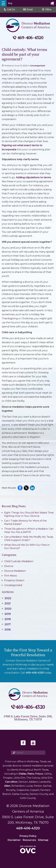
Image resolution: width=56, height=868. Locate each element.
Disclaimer (14, 840)
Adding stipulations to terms (34, 177)
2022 (6, 598)
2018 (6, 619)
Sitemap (43, 840)
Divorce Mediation (15, 571)
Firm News (10, 576)
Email (28, 9)
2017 (6, 624)
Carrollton (11, 782)
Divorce (9, 566)
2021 (6, 603)
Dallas (23, 774)
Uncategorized (37, 66)
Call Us (9, 9)
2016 (6, 630)
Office (47, 9)
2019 (6, 614)
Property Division (14, 580)
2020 (7, 609)
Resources (29, 840)
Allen (7, 786)
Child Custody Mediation (19, 561)
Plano (31, 774)
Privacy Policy (28, 836)
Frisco (39, 774)
